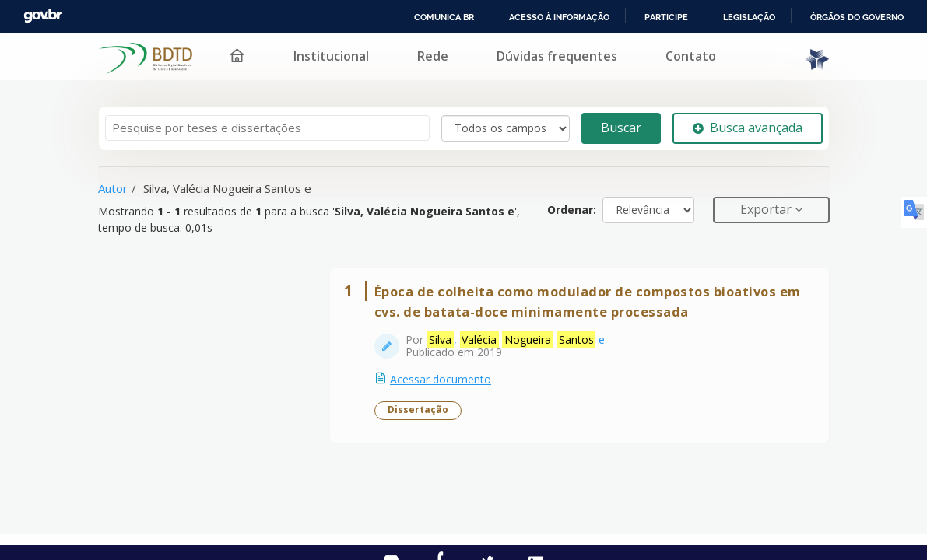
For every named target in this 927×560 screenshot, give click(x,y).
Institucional (320, 56)
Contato (680, 56)
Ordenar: (572, 210)
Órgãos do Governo (856, 17)
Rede (422, 56)
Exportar (767, 209)
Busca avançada (748, 128)
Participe (664, 17)
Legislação (747, 17)
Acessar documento (446, 385)
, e (521, 345)
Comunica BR (442, 17)
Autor (113, 188)
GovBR (43, 16)
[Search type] (506, 128)
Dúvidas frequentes (546, 56)
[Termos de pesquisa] (267, 128)
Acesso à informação (557, 17)
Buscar (621, 128)
